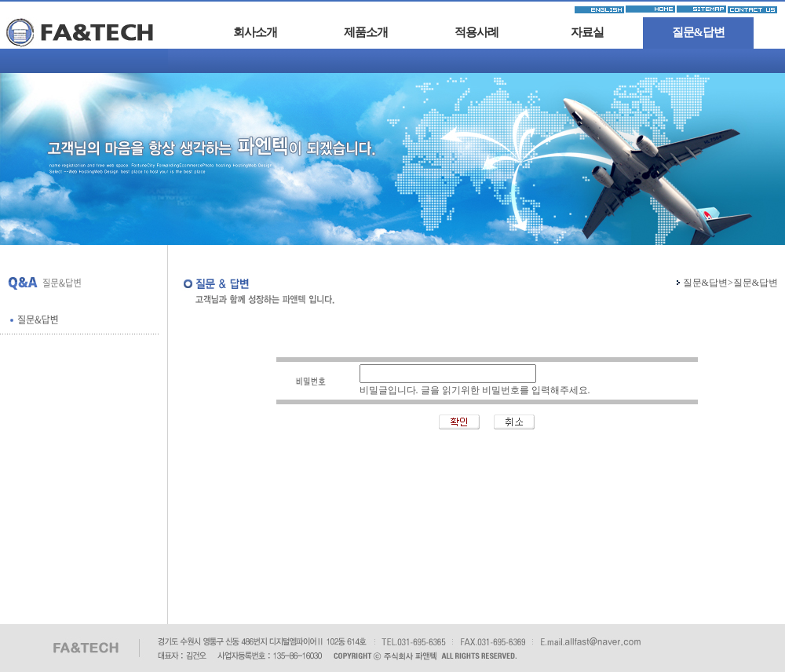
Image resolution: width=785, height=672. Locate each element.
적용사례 (476, 32)
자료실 (587, 32)
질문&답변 (699, 32)
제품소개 (366, 32)
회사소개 (255, 32)
